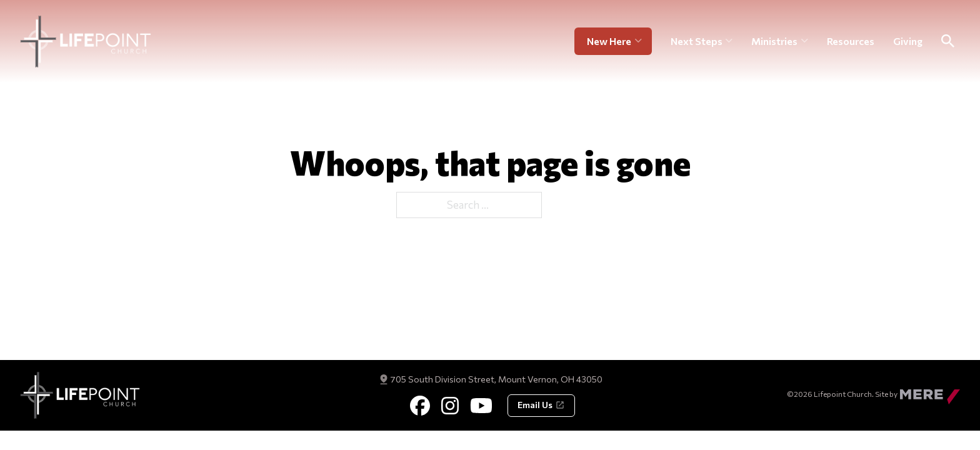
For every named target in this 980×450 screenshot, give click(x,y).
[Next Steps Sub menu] (729, 43)
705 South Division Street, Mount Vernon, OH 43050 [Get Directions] (496, 379)
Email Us (541, 405)
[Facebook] (420, 406)
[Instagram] (450, 406)
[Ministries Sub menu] (805, 43)
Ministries (774, 42)
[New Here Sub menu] (643, 43)
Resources (851, 42)
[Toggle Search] (947, 43)
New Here (609, 42)
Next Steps (697, 42)
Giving (908, 42)
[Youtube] (481, 406)
